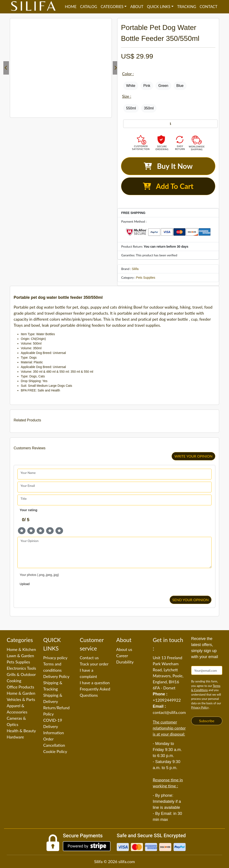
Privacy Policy (200, 707)
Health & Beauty (21, 731)
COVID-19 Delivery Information (54, 726)
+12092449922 (167, 700)
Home (71, 7)
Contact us (89, 658)
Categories (112, 7)
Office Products (20, 687)
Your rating (29, 510)
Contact (209, 7)
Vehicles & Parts (21, 699)
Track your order (94, 664)
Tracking (187, 7)
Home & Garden (21, 693)
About (137, 7)
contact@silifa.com (169, 712)
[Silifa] (33, 7)
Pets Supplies (146, 278)
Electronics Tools (21, 668)
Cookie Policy (55, 751)
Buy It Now (168, 166)
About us (124, 649)
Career (122, 656)
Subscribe (207, 721)
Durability (125, 662)
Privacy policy (55, 658)
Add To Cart (168, 186)
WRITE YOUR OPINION (193, 456)
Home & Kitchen (21, 649)
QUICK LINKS (159, 7)
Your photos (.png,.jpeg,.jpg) (39, 575)
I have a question (95, 683)
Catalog (89, 7)
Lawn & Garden (20, 656)
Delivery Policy (56, 676)
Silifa (135, 269)
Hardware (15, 737)
